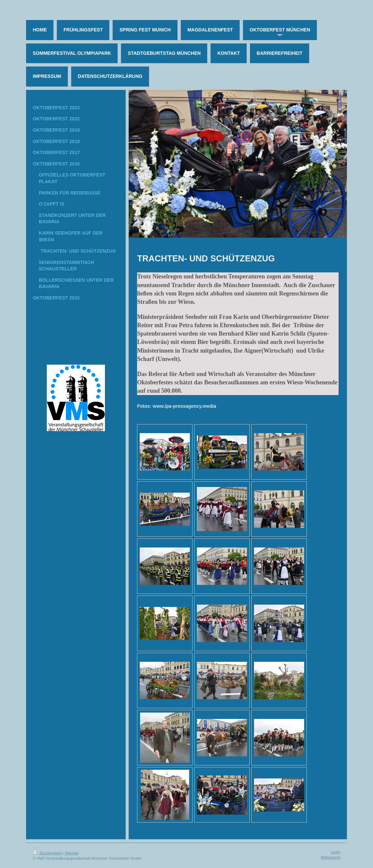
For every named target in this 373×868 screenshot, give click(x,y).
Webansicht (331, 857)
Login (336, 852)
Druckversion (48, 853)
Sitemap (72, 853)
